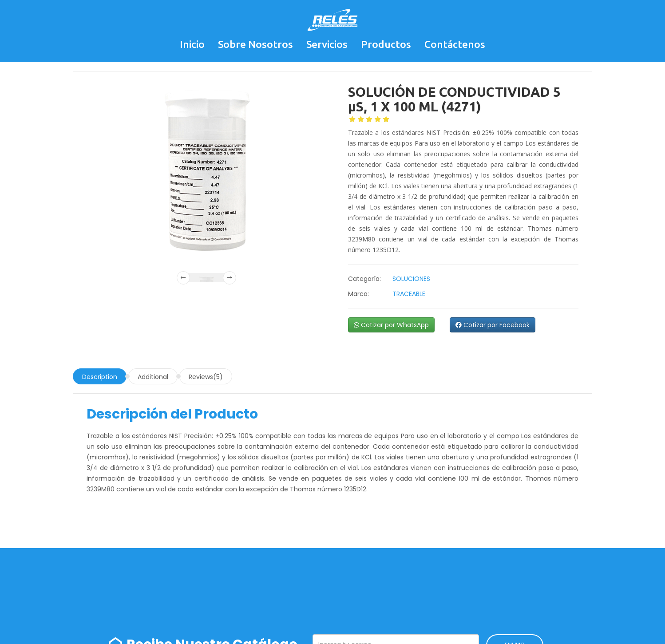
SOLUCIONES (411, 279)
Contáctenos (455, 44)
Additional (153, 377)
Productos (386, 44)
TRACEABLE (409, 294)
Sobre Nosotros (255, 44)
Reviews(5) (206, 377)
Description (100, 377)
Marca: (358, 294)
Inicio (192, 44)
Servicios (327, 44)
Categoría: (364, 279)
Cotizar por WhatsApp (391, 325)
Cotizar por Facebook (493, 325)
